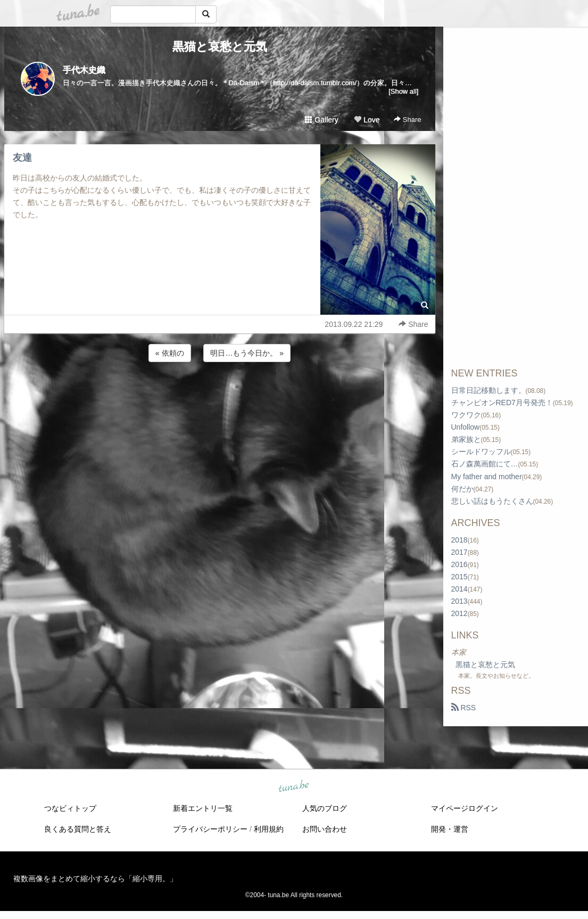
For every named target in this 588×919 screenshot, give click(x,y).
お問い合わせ (325, 829)
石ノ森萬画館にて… (485, 464)
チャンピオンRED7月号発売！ (502, 403)
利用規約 (269, 829)
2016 (459, 564)
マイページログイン (465, 808)
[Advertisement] (220, 393)
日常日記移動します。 (488, 390)
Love (367, 120)
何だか (462, 489)
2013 (459, 601)
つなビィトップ (70, 808)
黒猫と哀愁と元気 (220, 47)
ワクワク (466, 415)
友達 (22, 158)
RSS (464, 708)
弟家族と (466, 439)
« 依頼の (170, 353)
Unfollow (466, 427)
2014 (459, 589)
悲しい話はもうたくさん (492, 501)
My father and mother (487, 477)
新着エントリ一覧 (203, 808)
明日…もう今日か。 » (247, 353)
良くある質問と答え (78, 829)
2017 (459, 552)
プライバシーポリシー (210, 829)
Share (407, 120)
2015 (459, 577)
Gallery (321, 120)
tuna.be (294, 787)
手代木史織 (84, 70)
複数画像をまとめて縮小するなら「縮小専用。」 (95, 879)
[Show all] (403, 91)
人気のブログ (325, 808)
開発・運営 (450, 829)
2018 (459, 540)
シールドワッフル (481, 452)
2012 (459, 613)
